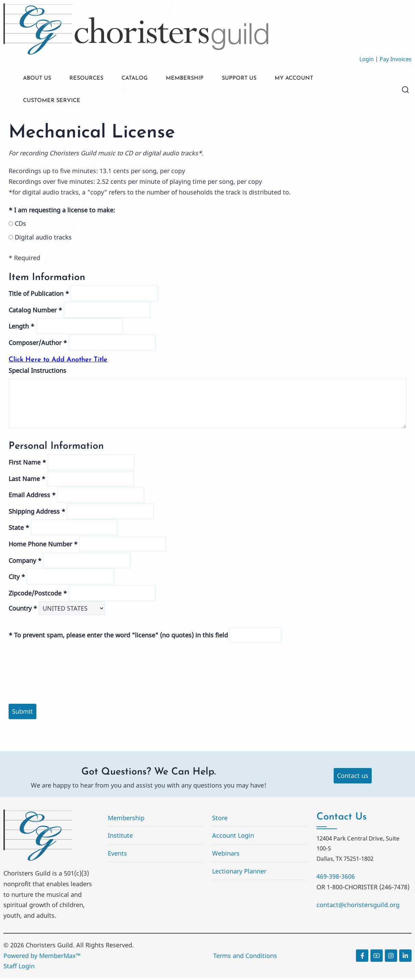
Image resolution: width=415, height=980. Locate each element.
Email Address (32, 497)
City (17, 579)
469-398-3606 (336, 879)
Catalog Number (35, 312)
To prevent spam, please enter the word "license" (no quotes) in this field (118, 637)
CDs (17, 226)
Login (367, 59)
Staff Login (19, 968)
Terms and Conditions (245, 958)
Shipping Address (37, 514)
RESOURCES (92, 79)
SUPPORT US (257, 79)
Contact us (353, 778)
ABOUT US (39, 79)
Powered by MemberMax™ (42, 958)
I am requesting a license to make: (62, 212)
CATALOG (144, 79)
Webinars (226, 856)
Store (220, 820)
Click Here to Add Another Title (58, 362)
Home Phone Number (43, 546)
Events (117, 856)
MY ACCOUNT (317, 79)
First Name (27, 465)
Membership (126, 820)
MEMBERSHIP (199, 79)
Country (23, 611)
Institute (120, 838)
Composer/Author (38, 345)
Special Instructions (37, 373)
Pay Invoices (396, 59)
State (19, 530)
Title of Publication (39, 296)
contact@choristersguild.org (358, 907)
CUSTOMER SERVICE (55, 102)
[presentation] (208, 659)
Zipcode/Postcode (38, 595)
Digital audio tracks (40, 240)
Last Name (27, 481)
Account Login (233, 838)
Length (21, 328)
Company (25, 563)
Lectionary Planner (239, 873)
